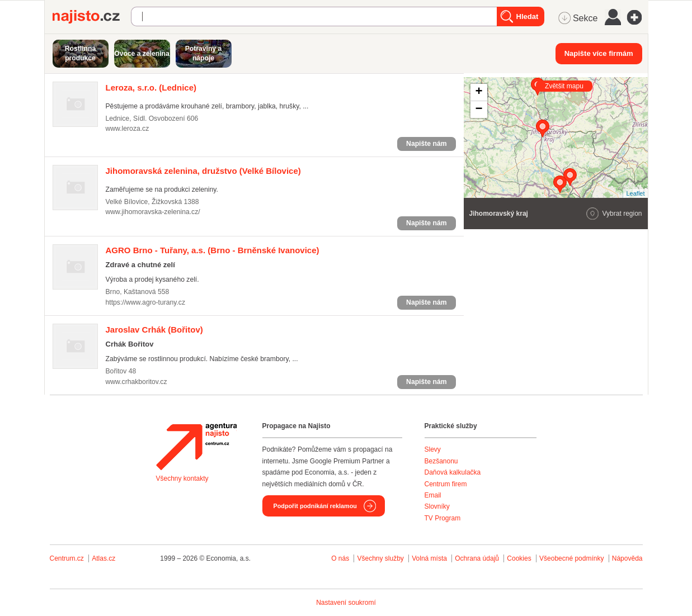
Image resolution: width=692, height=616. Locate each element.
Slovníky (437, 506)
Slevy (433, 449)
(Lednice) (151, 87)
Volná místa (429, 558)
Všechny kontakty (182, 478)
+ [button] (479, 92)
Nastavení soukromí (346, 603)
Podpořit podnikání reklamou (315, 506)
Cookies (519, 558)
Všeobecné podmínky (571, 558)
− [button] (479, 110)
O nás (340, 558)
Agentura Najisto (196, 447)
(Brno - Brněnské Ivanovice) (213, 250)
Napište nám (426, 144)
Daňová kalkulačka (453, 472)
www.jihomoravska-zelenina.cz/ (153, 212)
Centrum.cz (67, 558)
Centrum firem (446, 484)
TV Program (443, 518)
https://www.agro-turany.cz (146, 302)
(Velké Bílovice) (203, 171)
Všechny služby (381, 558)
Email (433, 495)
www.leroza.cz (128, 129)
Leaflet (635, 193)
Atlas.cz (103, 558)
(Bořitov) (154, 330)
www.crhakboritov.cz (136, 382)
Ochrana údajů (477, 558)
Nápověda (627, 558)
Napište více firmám (599, 53)
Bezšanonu (441, 461)
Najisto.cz (92, 17)
